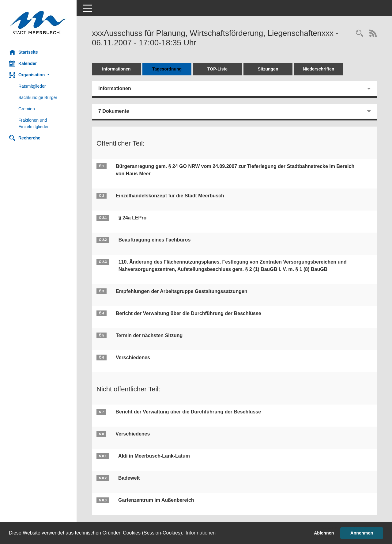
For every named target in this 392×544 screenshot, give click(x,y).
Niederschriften (319, 69)
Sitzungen (268, 69)
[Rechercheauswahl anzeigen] (360, 34)
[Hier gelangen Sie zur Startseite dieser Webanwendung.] (38, 23)
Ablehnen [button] (324, 533)
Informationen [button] (201, 533)
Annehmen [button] (362, 533)
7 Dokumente (114, 111)
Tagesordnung (167, 69)
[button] (38, 75)
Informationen (116, 69)
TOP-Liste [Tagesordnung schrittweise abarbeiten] (217, 69)
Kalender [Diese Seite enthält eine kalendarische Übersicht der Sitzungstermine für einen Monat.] (23, 63)
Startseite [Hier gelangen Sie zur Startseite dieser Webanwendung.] (24, 52)
